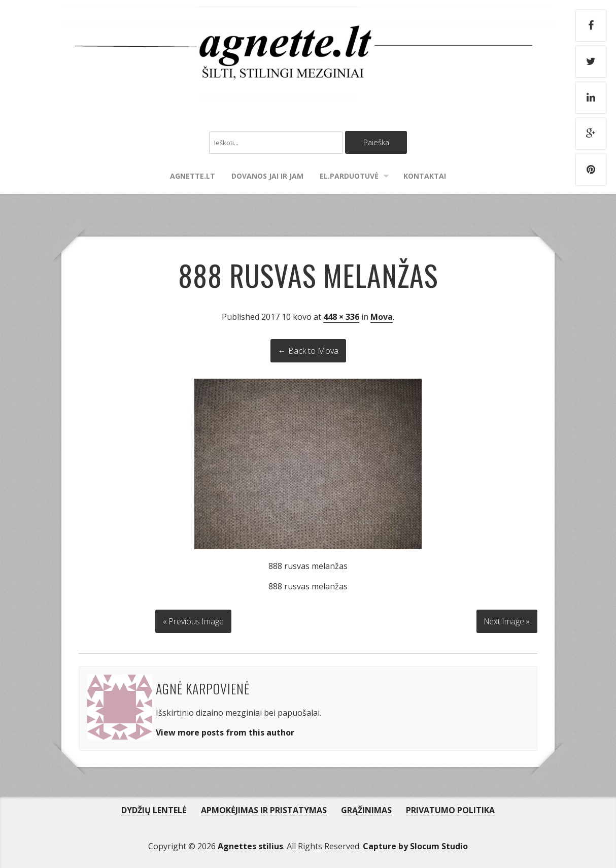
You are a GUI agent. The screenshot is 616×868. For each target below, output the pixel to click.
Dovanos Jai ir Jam (267, 176)
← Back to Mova (308, 351)
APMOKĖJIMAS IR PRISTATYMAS (264, 810)
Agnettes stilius (250, 846)
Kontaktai (425, 176)
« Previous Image (193, 621)
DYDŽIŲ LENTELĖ (154, 810)
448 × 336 (341, 317)
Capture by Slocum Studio (415, 846)
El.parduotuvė (349, 176)
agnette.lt (193, 176)
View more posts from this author (225, 732)
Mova (382, 317)
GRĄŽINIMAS (366, 810)
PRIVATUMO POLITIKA (450, 810)
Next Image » (506, 621)
